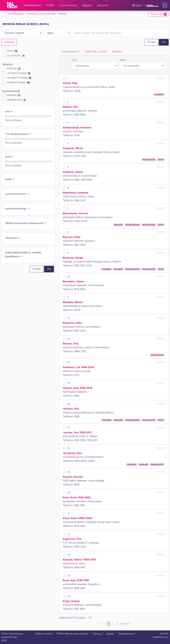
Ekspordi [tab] (117, 52)
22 (69, 534)
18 (69, 448)
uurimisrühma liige (17, 209)
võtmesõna (13, 238)
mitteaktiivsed (17, 100)
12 (69, 318)
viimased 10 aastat (19, 78)
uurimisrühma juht (17, 194)
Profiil (13, 51)
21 (69, 514)
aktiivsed (14, 95)
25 (69, 596)
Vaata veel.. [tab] (96, 52)
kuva (74, 60)
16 (69, 404)
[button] (164, 5)
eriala (10, 179)
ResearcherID (149, 160)
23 (69, 555)
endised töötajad (19, 83)
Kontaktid (159, 95)
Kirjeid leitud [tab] (71, 52)
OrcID (161, 160)
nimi (9, 112)
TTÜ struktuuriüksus (18, 134)
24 (69, 576)
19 (69, 472)
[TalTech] (12, 5)
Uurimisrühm (16, 56)
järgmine (125, 624)
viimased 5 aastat (19, 73)
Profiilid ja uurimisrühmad (41, 14)
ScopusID (118, 225)
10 (69, 277)
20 (69, 493)
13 (69, 339)
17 (68, 428)
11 (68, 297)
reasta (123, 60)
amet (10, 157)
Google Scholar (133, 225)
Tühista (151, 42)
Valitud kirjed (158, 14)
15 (69, 383)
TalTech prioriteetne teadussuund (26, 223)
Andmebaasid (16, 14)
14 (69, 363)
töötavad (14, 69)
